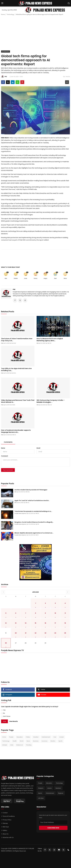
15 (35, 623)
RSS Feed (5, 827)
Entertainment (46, 737)
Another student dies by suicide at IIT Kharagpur (31, 490)
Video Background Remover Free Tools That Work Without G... (18, 401)
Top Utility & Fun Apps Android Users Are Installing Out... (16, 370)
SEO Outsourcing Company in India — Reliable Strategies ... (51, 401)
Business (36, 741)
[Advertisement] (35, 34)
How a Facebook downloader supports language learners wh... (16, 431)
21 (26, 633)
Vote (4, 721)
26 (6, 643)
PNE (14, 289)
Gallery (4, 830)
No (4, 713)
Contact (4, 813)
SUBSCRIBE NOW (53, 828)
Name (3, 448)
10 (55, 613)
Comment (5, 456)
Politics (28, 737)
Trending (29, 745)
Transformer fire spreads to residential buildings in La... (33, 511)
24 (55, 633)
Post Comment (8, 470)
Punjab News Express (20, 513)
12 (6, 623)
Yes (4, 710)
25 (65, 633)
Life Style (41, 798)
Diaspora (41, 788)
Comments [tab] (8, 442)
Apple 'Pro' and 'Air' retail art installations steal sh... (32, 501)
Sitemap (4, 823)
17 (55, 623)
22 (35, 633)
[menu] (2, 3)
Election (53, 741)
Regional (61, 793)
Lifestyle (5, 745)
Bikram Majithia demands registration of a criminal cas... (34, 533)
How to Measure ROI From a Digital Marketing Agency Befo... (50, 340)
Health (15, 741)
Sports (60, 741)
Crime (4, 737)
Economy (45, 741)
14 (26, 623)
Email (38, 448)
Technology (10, 14)
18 (65, 623)
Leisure (49, 788)
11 (65, 613)
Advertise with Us (7, 837)
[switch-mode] (69, 850)
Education (20, 737)
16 (45, 623)
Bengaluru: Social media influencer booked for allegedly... (34, 522)
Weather (36, 737)
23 (45, 633)
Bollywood (20, 745)
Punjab (11, 737)
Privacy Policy (6, 820)
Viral (55, 737)
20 (16, 633)
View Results (13, 721)
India (12, 745)
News (28, 741)
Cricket (61, 737)
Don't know (7, 716)
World (22, 741)
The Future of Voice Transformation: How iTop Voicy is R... (17, 340)
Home (3, 14)
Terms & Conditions (8, 816)
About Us (5, 834)
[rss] (64, 850)
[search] (69, 3)
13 (16, 623)
